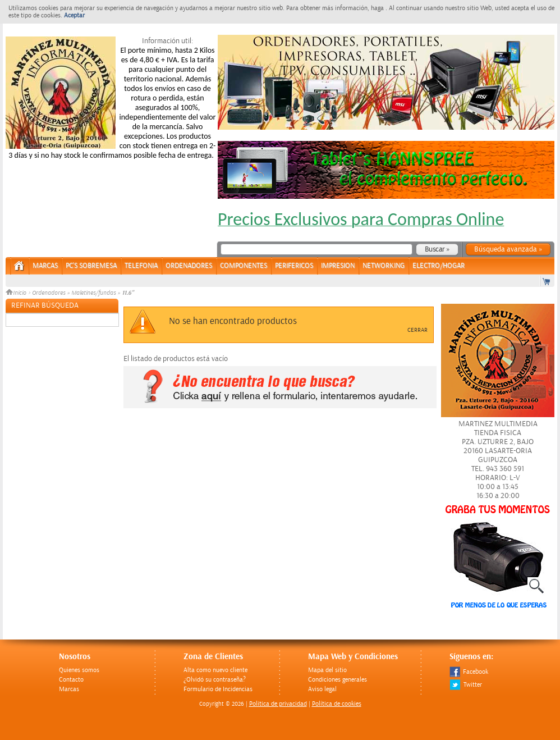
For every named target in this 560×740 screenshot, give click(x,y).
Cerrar (417, 330)
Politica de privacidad (278, 704)
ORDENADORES (189, 266)
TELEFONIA (141, 266)
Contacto (71, 680)
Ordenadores (49, 293)
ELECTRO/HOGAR (439, 266)
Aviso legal (322, 689)
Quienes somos (79, 670)
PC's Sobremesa (91, 266)
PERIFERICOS (294, 266)
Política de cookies (337, 704)
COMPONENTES (244, 266)
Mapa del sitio (327, 670)
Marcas (45, 266)
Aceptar (74, 15)
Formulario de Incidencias (218, 689)
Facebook (469, 672)
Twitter (466, 685)
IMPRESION (338, 266)
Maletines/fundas (93, 293)
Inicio (17, 293)
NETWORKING (384, 266)
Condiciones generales (338, 680)
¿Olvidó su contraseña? (215, 680)
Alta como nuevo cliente (215, 670)
